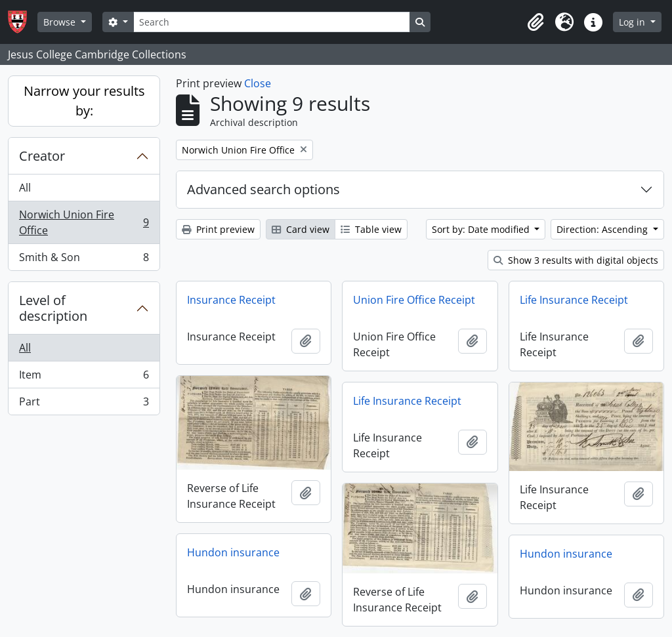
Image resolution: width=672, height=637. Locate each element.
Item (84, 378)
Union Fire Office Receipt (414, 300)
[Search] (272, 22)
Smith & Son (84, 260)
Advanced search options (263, 189)
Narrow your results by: (84, 101)
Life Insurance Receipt (574, 300)
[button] (535, 22)
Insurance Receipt (231, 300)
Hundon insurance (233, 552)
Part (84, 404)
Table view (371, 229)
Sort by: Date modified (482, 229)
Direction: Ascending (603, 229)
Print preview (218, 229)
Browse (61, 22)
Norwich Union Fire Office (84, 222)
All (25, 188)
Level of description (53, 308)
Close (258, 83)
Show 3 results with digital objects (576, 260)
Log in (633, 22)
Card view (301, 229)
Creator (42, 156)
